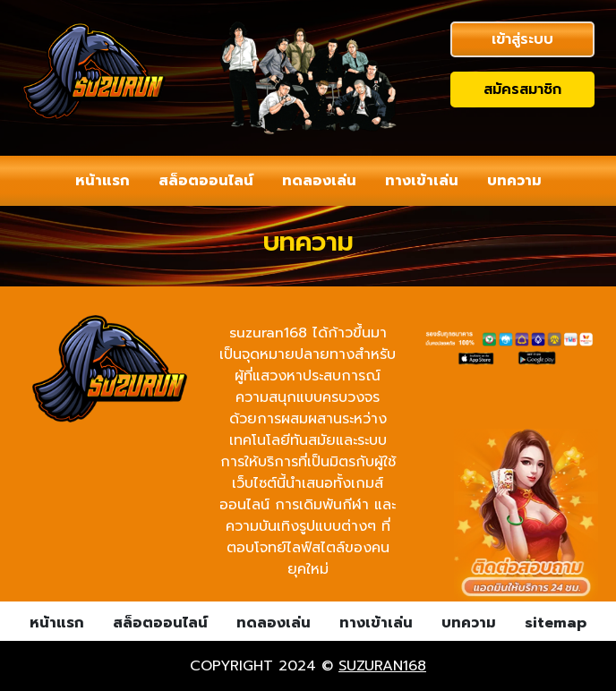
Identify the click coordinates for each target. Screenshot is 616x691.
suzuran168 (382, 666)
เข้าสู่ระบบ (522, 39)
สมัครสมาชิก (522, 90)
